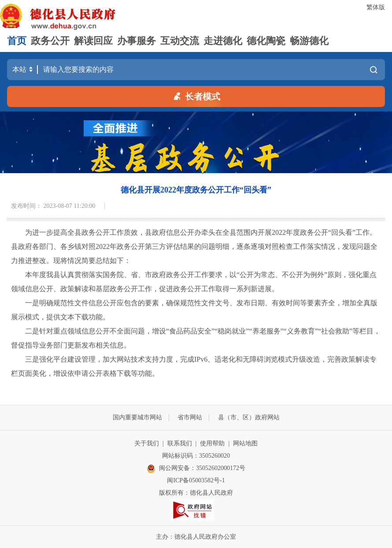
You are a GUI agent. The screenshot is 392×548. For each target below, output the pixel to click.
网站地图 (245, 443)
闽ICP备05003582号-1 (196, 480)
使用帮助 (212, 443)
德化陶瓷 (266, 41)
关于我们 (147, 443)
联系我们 (180, 443)
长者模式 (196, 96)
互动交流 (180, 41)
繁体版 (376, 7)
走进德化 (223, 41)
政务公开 (50, 41)
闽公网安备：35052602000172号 (196, 469)
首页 (17, 41)
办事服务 (137, 41)
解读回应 (93, 41)
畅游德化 (309, 41)
